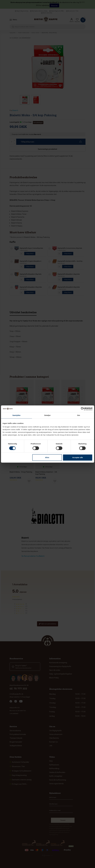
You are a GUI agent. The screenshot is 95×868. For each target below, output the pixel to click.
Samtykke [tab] (16, 415)
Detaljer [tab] (48, 415)
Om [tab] (79, 415)
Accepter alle (78, 457)
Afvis (47, 457)
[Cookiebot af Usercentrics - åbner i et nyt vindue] (82, 409)
